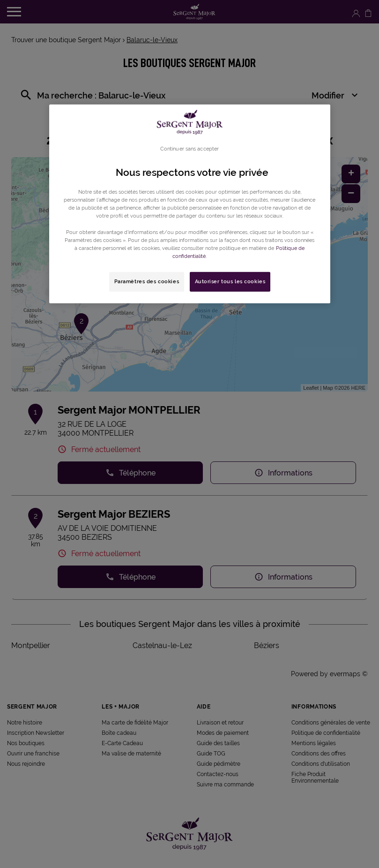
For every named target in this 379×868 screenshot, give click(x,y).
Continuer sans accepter (189, 149)
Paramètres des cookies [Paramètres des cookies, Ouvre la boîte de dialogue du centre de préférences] (147, 281)
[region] (190, 204)
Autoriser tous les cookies (230, 281)
